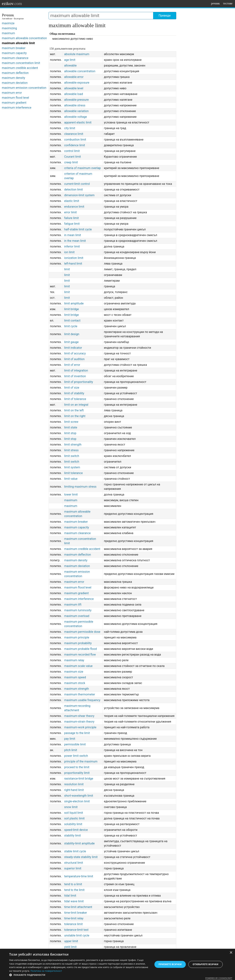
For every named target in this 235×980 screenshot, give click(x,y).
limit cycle (71, 326)
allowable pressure (76, 100)
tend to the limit (74, 890)
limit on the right (75, 416)
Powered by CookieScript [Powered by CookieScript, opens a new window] (219, 978)
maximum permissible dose (82, 632)
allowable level (74, 88)
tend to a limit (73, 884)
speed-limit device (76, 830)
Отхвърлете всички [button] (205, 964)
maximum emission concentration (24, 88)
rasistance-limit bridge (79, 779)
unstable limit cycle (77, 935)
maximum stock (75, 683)
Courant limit (72, 157)
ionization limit (74, 258)
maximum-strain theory (79, 722)
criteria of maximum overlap (82, 168)
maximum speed (75, 677)
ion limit (69, 252)
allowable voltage (75, 117)
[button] (79, 975)
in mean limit (73, 235)
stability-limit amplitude (79, 843)
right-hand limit (74, 790)
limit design (72, 334)
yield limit (70, 947)
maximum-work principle (80, 727)
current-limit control (77, 184)
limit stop (70, 433)
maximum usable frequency (82, 700)
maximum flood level (15, 98)
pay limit (70, 739)
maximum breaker (14, 48)
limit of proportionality (78, 382)
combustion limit (75, 140)
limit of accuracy (75, 353)
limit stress (71, 450)
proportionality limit (77, 773)
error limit (70, 212)
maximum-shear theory (79, 716)
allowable (70, 65)
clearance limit (74, 134)
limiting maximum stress (80, 487)
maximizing (9, 28)
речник (215, 3)
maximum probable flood (80, 649)
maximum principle (77, 637)
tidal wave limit (74, 901)
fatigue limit (72, 224)
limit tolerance (73, 473)
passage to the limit (77, 733)
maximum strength (76, 689)
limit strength (73, 445)
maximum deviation (15, 83)
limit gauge (71, 342)
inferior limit (72, 246)
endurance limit (74, 207)
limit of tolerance (75, 399)
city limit (70, 128)
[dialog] (117, 964)
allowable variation (76, 111)
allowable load (73, 94)
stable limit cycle (75, 851)
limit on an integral (76, 405)
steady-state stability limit (81, 857)
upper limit (71, 941)
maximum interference (17, 108)
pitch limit (70, 750)
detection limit (73, 190)
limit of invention (75, 376)
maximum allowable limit (18, 43)
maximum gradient (14, 103)
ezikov (12, 3)
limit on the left (74, 410)
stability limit (72, 835)
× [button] (231, 953)
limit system (72, 467)
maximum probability (78, 643)
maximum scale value (78, 666)
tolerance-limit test (76, 930)
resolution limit (74, 784)
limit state (71, 427)
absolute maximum (77, 54)
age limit (70, 60)
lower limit (71, 495)
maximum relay (74, 660)
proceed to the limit (77, 767)
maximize (8, 23)
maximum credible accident (20, 68)
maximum (8, 33)
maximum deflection (15, 73)
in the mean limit (75, 241)
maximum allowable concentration (24, 38)
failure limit (71, 218)
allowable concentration (80, 71)
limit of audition (74, 359)
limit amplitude (74, 303)
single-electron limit (77, 801)
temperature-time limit (79, 876)
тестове (228, 3)
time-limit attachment (78, 907)
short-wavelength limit (79, 796)
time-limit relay (74, 918)
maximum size (74, 672)
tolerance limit (73, 924)
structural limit (74, 863)
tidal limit (70, 896)
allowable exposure (77, 83)
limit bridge (71, 309)
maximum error (12, 93)
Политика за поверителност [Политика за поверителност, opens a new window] (46, 971)
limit (67, 269)
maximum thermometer (79, 694)
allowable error (74, 77)
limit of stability (74, 393)
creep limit (71, 162)
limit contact (72, 321)
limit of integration (76, 370)
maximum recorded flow (80, 655)
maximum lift (73, 605)
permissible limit (75, 744)
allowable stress (75, 105)
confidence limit (74, 145)
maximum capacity (14, 53)
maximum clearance (15, 58)
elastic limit (72, 201)
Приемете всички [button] (170, 964)
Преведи (165, 16)
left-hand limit (73, 264)
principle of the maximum (81, 761)
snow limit (71, 807)
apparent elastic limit (78, 122)
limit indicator (73, 348)
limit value (71, 479)
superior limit (73, 868)
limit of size (72, 388)
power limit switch (76, 756)
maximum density (13, 78)
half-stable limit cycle (78, 229)
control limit (72, 151)
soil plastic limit (74, 818)
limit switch (72, 456)
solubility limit (73, 824)
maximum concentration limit (21, 63)
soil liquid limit (74, 813)
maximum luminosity (78, 610)
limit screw (71, 422)
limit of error (72, 365)
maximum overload (77, 616)
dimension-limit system (79, 195)
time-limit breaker (75, 913)
